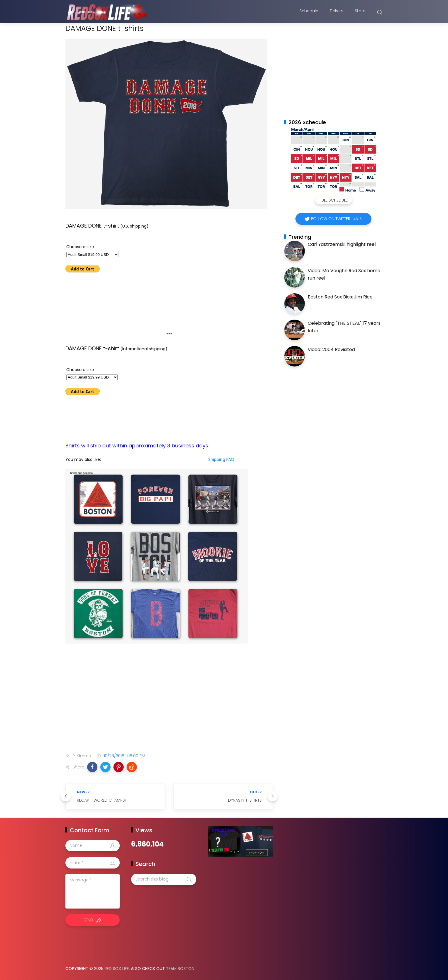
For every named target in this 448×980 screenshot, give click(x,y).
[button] (92, 767)
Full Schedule (334, 200)
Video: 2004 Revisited (331, 349)
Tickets (337, 12)
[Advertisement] (169, 704)
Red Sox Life (117, 969)
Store (360, 12)
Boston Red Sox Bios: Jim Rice (340, 297)
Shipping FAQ (221, 459)
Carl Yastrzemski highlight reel (342, 244)
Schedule (309, 12)
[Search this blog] (164, 879)
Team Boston (180, 969)
